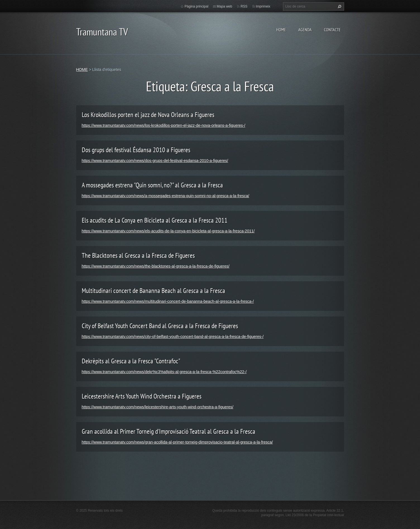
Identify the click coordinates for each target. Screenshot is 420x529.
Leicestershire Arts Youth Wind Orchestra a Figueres (142, 396)
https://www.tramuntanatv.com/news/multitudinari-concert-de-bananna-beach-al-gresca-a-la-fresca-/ (168, 301)
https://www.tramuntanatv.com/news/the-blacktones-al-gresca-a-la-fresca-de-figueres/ (156, 266)
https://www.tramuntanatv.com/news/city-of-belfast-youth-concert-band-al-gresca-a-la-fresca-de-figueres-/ (173, 337)
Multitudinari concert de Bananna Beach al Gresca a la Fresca (153, 291)
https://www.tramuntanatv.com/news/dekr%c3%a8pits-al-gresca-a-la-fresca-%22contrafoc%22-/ (164, 372)
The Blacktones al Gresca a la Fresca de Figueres (138, 255)
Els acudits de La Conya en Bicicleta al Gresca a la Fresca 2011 (155, 220)
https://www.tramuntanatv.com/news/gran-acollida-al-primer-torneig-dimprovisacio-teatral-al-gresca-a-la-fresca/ (177, 442)
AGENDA (305, 30)
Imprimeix (263, 6)
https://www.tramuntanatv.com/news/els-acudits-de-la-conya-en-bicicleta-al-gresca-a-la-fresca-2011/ (168, 231)
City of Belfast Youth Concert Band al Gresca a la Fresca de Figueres (160, 326)
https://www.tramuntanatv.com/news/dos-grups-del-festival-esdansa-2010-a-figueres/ (155, 161)
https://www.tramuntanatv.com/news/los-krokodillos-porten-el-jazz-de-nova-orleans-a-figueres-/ (164, 125)
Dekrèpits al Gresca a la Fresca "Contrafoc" (131, 361)
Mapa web (225, 6)
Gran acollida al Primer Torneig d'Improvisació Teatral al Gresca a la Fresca (169, 431)
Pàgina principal (196, 6)
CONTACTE (332, 30)
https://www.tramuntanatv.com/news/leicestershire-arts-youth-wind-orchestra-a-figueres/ (158, 407)
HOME (281, 30)
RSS (244, 6)
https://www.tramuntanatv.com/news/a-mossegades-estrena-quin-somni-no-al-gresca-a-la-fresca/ (165, 196)
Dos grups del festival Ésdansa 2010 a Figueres (136, 150)
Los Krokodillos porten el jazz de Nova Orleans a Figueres (148, 115)
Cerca (339, 6)
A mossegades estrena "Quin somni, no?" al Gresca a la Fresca (152, 185)
